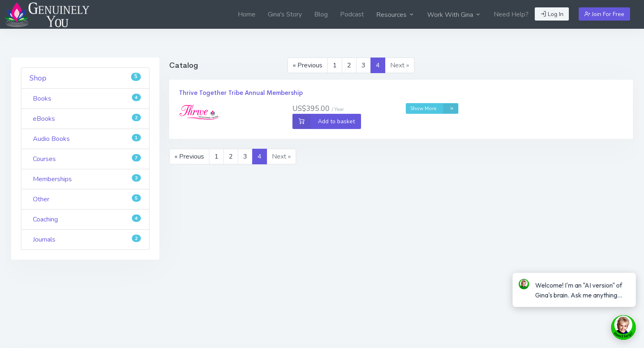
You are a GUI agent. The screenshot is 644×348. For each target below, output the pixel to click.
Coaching (87, 219)
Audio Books (87, 139)
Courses (87, 159)
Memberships (87, 179)
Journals (87, 239)
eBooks (87, 119)
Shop (85, 78)
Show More (434, 108)
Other (87, 199)
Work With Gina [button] (454, 15)
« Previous (308, 65)
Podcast (352, 14)
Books (87, 98)
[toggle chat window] (623, 327)
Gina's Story (285, 14)
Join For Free (604, 14)
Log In (552, 14)
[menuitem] (247, 14)
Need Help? (511, 14)
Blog (321, 14)
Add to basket (324, 121)
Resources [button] (396, 15)
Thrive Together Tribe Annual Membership (241, 93)
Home (247, 14)
